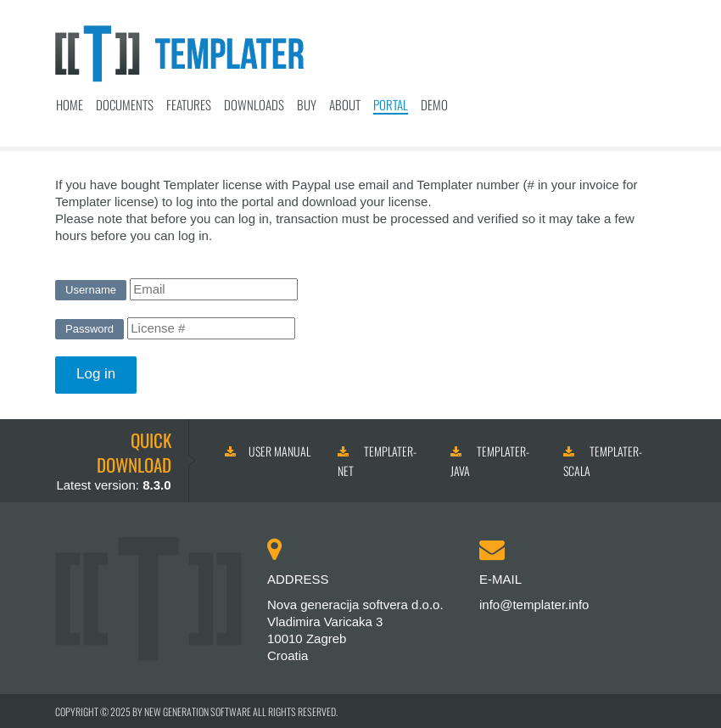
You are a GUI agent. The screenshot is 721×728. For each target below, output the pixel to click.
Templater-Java (490, 461)
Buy (307, 104)
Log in (96, 374)
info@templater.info (534, 605)
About (345, 104)
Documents (125, 104)
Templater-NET (377, 461)
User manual (268, 451)
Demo (434, 104)
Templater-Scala (603, 461)
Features (189, 104)
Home (70, 104)
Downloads (254, 104)
